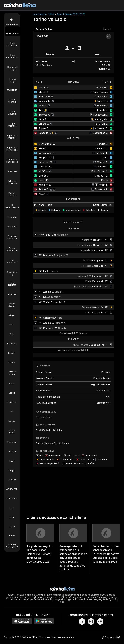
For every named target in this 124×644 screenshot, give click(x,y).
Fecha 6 (107, 29)
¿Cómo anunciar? (111, 637)
